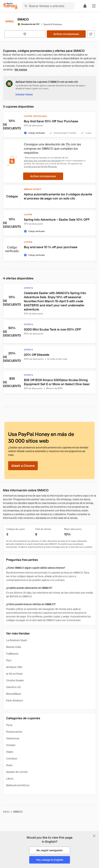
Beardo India (14, 647)
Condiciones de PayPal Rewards (40, 167)
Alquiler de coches (17, 772)
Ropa (9, 765)
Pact (9, 660)
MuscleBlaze (14, 694)
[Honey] (10, 6)
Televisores (13, 738)
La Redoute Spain (17, 640)
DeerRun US (13, 687)
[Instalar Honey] (24, 94)
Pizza (9, 725)
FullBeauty (12, 654)
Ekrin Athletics (15, 700)
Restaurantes (14, 732)
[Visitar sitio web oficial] (91, 34)
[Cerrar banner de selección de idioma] (94, 836)
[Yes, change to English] (50, 860)
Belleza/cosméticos (18, 785)
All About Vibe (14, 667)
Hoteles (11, 745)
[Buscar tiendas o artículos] (48, 6)
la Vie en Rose (14, 674)
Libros (10, 779)
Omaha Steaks (15, 680)
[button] (94, 6)
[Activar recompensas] (66, 34)
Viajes (10, 752)
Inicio (6, 812)
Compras (12, 759)
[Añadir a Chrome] (23, 466)
